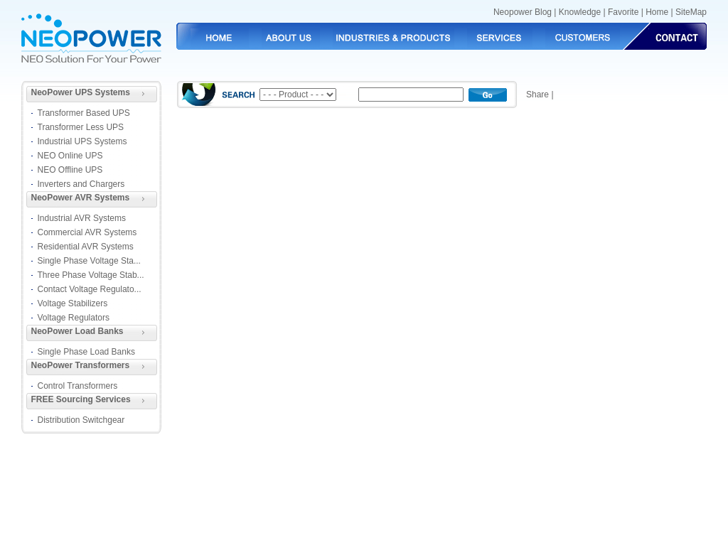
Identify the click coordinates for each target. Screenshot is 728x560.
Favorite (623, 12)
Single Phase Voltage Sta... (89, 261)
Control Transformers (78, 386)
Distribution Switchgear (81, 420)
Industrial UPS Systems (82, 141)
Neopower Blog (523, 12)
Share (537, 95)
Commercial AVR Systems (87, 232)
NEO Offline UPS (70, 170)
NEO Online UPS (70, 156)
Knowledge (580, 12)
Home (657, 12)
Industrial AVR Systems (82, 218)
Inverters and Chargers (81, 184)
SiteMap (691, 12)
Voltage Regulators (74, 318)
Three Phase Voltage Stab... (91, 275)
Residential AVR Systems (86, 247)
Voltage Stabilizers (73, 303)
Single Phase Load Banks (86, 352)
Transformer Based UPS (84, 113)
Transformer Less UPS (81, 127)
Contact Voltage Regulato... (90, 289)
